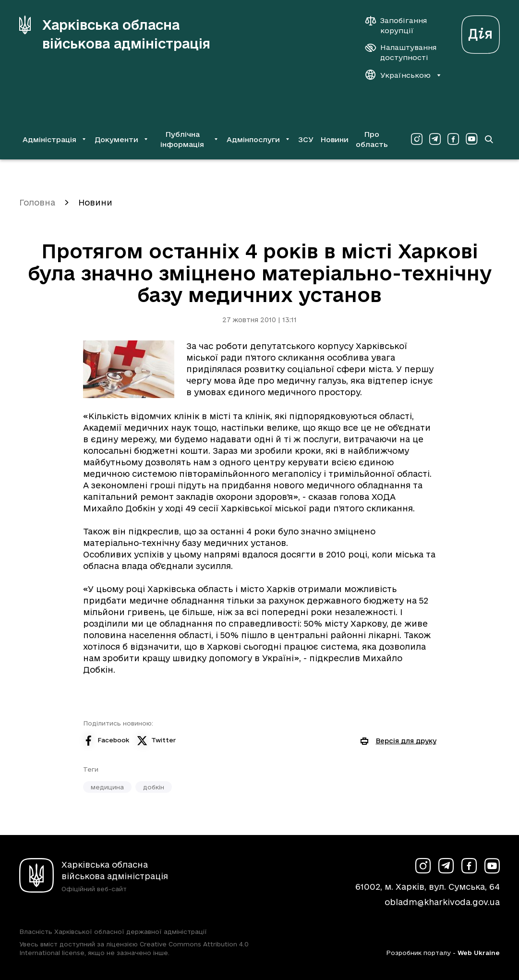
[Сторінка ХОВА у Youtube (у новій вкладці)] (471, 139)
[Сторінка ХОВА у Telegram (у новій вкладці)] (435, 139)
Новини (334, 139)
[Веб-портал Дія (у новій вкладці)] (481, 32)
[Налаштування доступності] (401, 52)
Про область (372, 139)
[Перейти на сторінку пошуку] (489, 139)
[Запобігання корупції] (401, 25)
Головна (37, 202)
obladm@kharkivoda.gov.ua (442, 902)
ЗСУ (306, 139)
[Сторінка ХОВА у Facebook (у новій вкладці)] (453, 139)
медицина (107, 787)
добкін (154, 787)
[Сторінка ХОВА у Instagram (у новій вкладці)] (417, 139)
